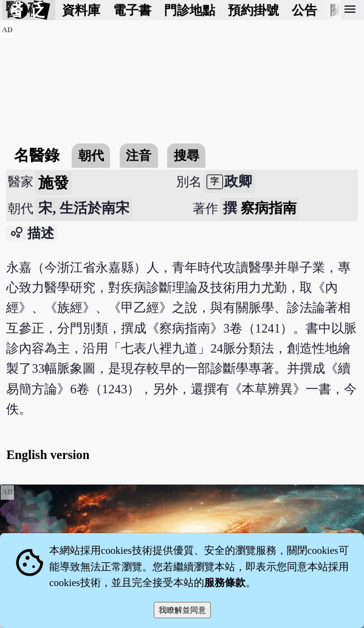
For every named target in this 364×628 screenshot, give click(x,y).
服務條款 (225, 583)
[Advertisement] (182, 108)
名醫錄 (37, 155)
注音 (139, 155)
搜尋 (187, 155)
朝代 (91, 155)
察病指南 (269, 208)
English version (48, 454)
